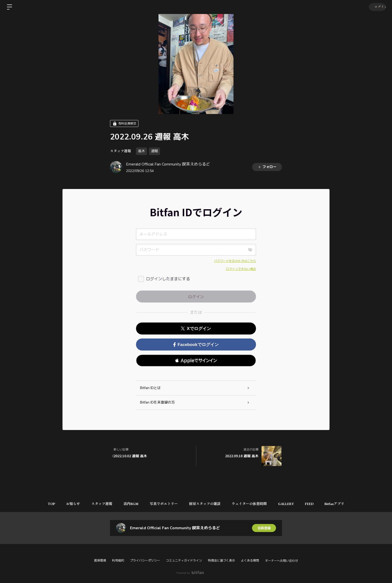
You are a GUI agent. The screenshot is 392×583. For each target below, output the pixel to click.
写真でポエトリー (163, 504)
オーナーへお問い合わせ (281, 561)
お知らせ (69, 504)
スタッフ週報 (120, 151)
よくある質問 (250, 560)
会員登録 (264, 528)
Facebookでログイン (196, 345)
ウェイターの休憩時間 (251, 504)
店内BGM (129, 504)
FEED (314, 504)
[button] (196, 360)
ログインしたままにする (168, 279)
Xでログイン (196, 329)
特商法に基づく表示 (221, 560)
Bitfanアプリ (340, 504)
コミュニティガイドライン (184, 560)
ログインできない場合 (241, 269)
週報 (154, 151)
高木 (141, 151)
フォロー (267, 167)
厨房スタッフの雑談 (205, 504)
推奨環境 (100, 560)
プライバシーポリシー (145, 560)
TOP (46, 504)
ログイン (377, 7)
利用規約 (118, 560)
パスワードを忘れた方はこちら (235, 261)
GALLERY (289, 504)
